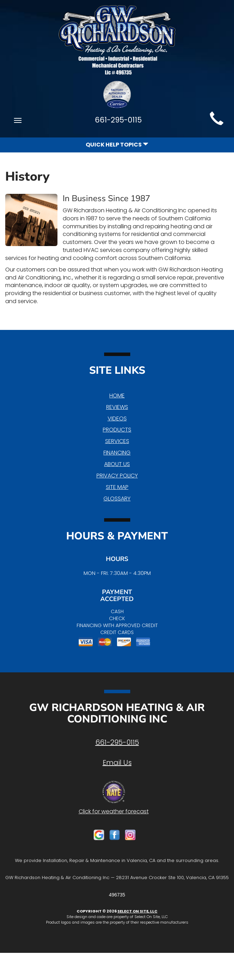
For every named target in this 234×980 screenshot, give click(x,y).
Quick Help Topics (117, 145)
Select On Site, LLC (137, 911)
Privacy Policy (117, 476)
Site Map (117, 487)
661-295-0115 (117, 742)
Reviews (117, 407)
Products (117, 430)
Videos (117, 418)
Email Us (117, 762)
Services (117, 441)
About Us (117, 464)
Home (117, 396)
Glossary (117, 499)
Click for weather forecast (114, 812)
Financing (117, 453)
